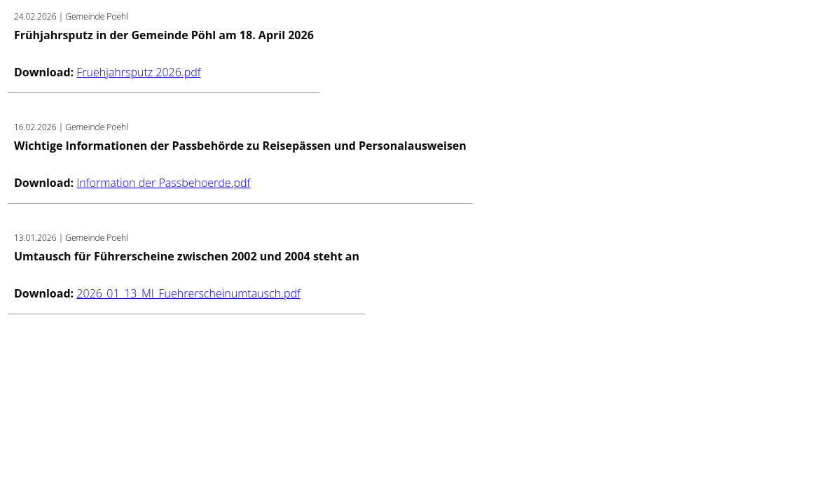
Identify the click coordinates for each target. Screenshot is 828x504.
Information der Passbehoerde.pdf (163, 183)
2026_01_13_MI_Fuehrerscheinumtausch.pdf (188, 293)
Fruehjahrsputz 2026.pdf (138, 72)
